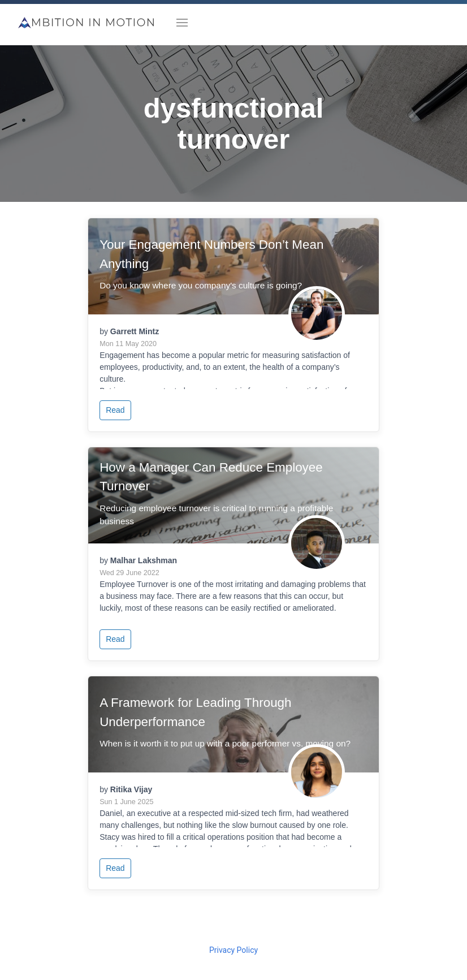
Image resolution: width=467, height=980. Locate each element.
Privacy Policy (233, 950)
